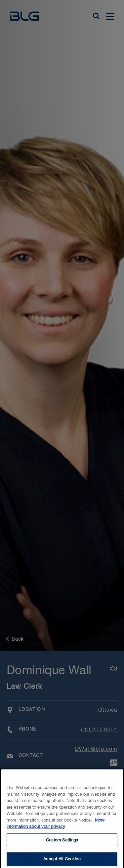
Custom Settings (62, 842)
